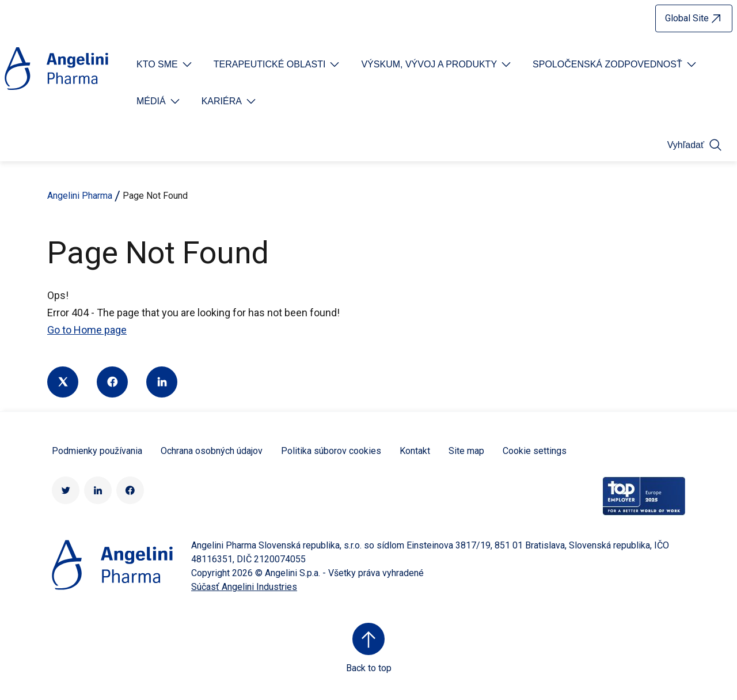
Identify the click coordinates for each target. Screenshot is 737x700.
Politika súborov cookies (331, 451)
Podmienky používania (97, 451)
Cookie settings (535, 451)
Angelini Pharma (80, 196)
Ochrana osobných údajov (212, 451)
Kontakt (415, 451)
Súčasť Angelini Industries (244, 587)
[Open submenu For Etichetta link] (165, 65)
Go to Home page (87, 330)
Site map (466, 451)
